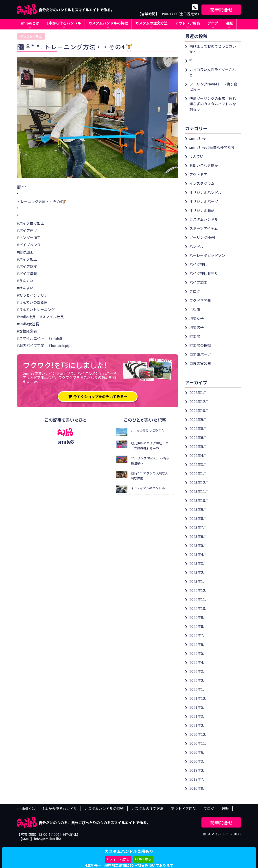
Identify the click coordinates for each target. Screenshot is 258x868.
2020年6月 (198, 752)
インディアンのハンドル (148, 488)
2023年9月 (198, 509)
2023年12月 (199, 482)
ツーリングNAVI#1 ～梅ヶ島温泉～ (213, 87)
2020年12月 (199, 734)
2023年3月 (198, 563)
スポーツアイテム (204, 228)
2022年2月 (198, 680)
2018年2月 (198, 770)
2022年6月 (198, 644)
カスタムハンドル (204, 219)
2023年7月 (198, 527)
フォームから (120, 859)
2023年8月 (198, 518)
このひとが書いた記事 (145, 420)
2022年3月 (198, 671)
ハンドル (197, 246)
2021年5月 (198, 707)
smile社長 (198, 138)
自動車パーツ (200, 354)
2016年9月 (198, 788)
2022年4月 (198, 662)
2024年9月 (198, 419)
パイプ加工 (198, 282)
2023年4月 (198, 554)
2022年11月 (199, 599)
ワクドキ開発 (200, 300)
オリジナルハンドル (206, 192)
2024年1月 (198, 473)
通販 (229, 23)
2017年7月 (198, 779)
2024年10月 (199, 410)
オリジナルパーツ (204, 201)
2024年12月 (199, 401)
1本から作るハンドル (64, 23)
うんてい (196, 156)
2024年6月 (198, 437)
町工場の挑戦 (200, 345)
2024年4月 (198, 455)
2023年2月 (198, 572)
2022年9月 (198, 617)
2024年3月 (198, 464)
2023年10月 (199, 500)
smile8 (66, 441)
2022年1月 (198, 689)
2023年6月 (198, 536)
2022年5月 (198, 653)
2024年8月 (198, 428)
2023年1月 (198, 581)
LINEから (144, 859)
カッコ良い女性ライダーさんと (213, 72)
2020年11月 (199, 743)
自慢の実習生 (200, 363)
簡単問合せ (221, 10)
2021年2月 (198, 725)
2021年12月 (199, 698)
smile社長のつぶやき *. (147, 430)
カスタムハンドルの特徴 (108, 23)
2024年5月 (198, 446)
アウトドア (198, 174)
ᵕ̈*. (191, 60)
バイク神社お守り (204, 273)
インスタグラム (31, 36)
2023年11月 (199, 491)
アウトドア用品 (188, 23)
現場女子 (197, 318)
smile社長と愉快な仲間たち (212, 147)
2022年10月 (199, 608)
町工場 (195, 336)
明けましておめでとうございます (213, 49)
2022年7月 (198, 635)
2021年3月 (198, 716)
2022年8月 (198, 626)
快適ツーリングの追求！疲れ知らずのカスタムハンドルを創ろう (213, 104)
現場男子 (197, 327)
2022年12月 (199, 590)
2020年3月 (198, 761)
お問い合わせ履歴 (204, 165)
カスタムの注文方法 (151, 23)
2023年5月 (198, 545)
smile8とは (30, 23)
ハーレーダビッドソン (207, 255)
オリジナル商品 (202, 210)
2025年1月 (198, 392)
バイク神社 (198, 264)
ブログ (213, 23)
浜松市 (195, 309)
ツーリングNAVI (202, 237)
